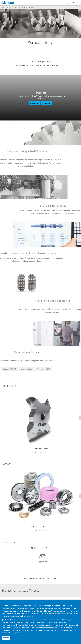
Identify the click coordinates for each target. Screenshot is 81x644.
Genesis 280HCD (10, 369)
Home (3, 7)
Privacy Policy (56, 614)
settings (22, 616)
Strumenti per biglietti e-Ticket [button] (20, 591)
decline (70, 614)
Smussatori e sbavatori (13, 7)
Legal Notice (44, 614)
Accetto (6, 638)
